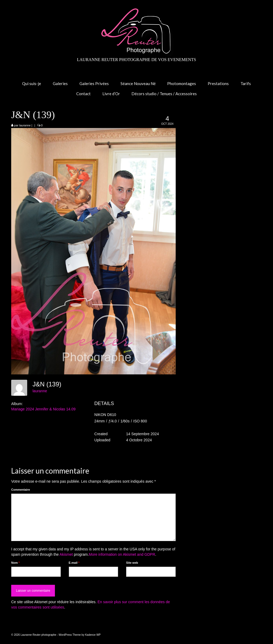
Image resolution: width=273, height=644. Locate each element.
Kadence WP (93, 635)
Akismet (66, 554)
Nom (15, 563)
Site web (132, 563)
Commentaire (21, 490)
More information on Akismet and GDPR (122, 554)
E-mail (74, 563)
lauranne (25, 125)
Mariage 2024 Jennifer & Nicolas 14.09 (43, 409)
